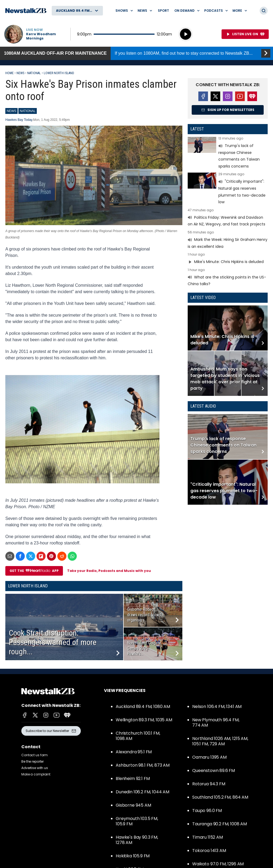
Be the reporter (33, 761)
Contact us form (35, 755)
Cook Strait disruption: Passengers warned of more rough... (53, 642)
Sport (163, 11)
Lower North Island (59, 73)
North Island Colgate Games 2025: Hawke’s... (144, 648)
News (20, 73)
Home (9, 73)
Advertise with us (35, 768)
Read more (228, 153)
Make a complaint (36, 774)
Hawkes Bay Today (19, 120)
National (34, 73)
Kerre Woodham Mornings (41, 36)
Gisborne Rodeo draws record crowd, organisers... (145, 615)
